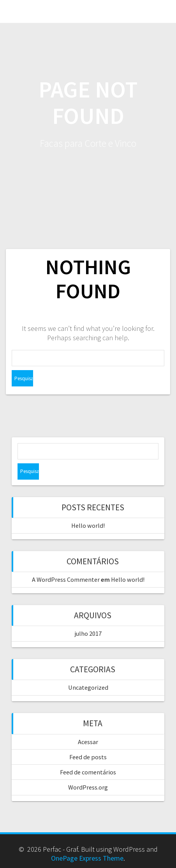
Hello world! (88, 525)
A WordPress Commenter (66, 579)
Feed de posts (88, 757)
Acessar (88, 742)
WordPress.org (88, 787)
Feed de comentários (88, 772)
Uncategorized (88, 687)
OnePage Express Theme (87, 858)
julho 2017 (88, 633)
